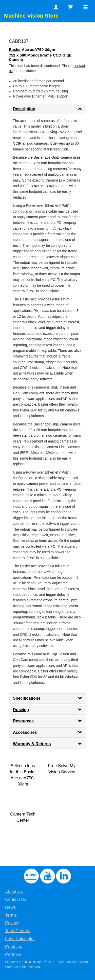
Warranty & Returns (32, 744)
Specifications (27, 698)
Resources (23, 721)
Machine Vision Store (31, 16)
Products (14, 947)
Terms (11, 915)
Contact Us (16, 899)
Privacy (12, 923)
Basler (15, 50)
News (11, 907)
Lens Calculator (20, 939)
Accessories (25, 732)
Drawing (21, 710)
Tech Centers (18, 931)
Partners (13, 954)
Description (24, 109)
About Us (14, 892)
